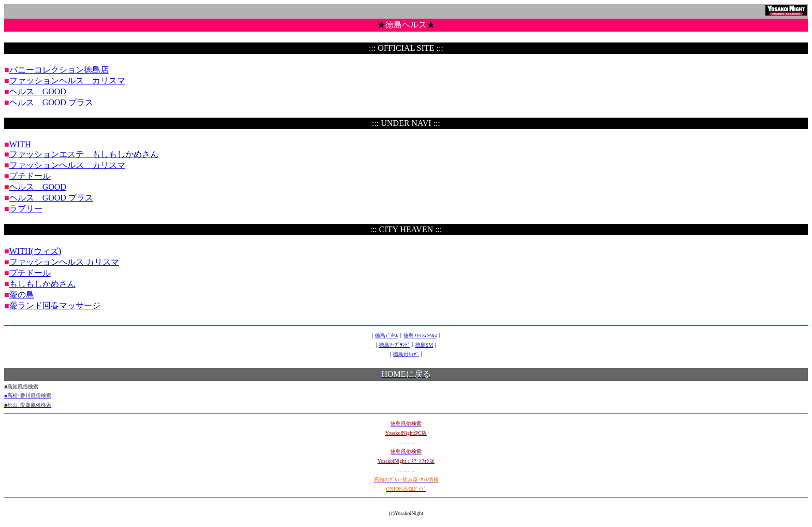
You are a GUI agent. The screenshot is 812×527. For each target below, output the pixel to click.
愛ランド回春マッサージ (55, 305)
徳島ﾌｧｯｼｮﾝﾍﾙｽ (420, 336)
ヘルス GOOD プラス (51, 102)
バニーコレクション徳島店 (59, 70)
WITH (20, 144)
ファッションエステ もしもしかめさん (84, 154)
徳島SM (424, 345)
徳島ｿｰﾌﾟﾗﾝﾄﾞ (395, 345)
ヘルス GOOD (38, 91)
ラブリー (26, 209)
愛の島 (22, 295)
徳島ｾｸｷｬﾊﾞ (406, 354)
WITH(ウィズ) (35, 251)
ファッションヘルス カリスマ (67, 81)
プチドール (30, 176)
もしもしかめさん (42, 284)
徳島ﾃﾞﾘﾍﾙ (387, 336)
